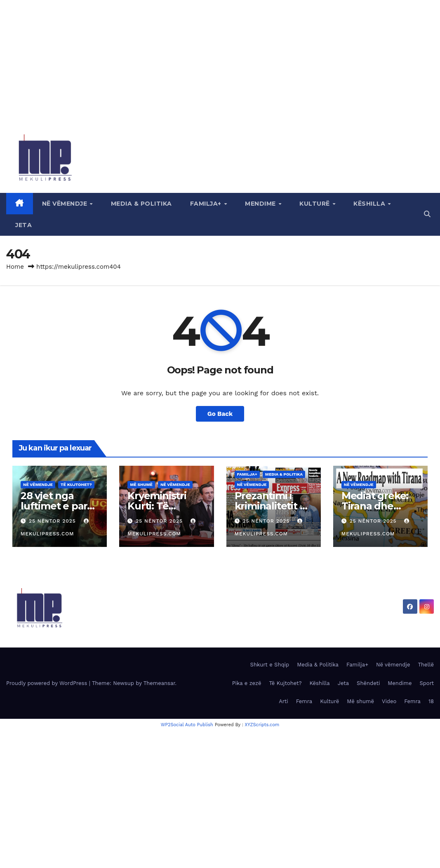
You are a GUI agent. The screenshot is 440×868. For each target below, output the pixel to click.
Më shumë (141, 484)
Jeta (24, 225)
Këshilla (370, 204)
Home (15, 267)
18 (431, 701)
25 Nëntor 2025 (53, 521)
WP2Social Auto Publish (187, 725)
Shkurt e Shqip (270, 665)
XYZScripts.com (262, 725)
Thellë (426, 665)
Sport (427, 683)
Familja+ (207, 204)
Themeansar (159, 683)
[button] (427, 214)
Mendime (261, 204)
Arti (283, 701)
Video (389, 701)
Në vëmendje (66, 204)
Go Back (220, 414)
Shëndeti (368, 683)
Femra (304, 701)
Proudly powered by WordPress (48, 683)
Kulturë (315, 204)
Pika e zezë (247, 683)
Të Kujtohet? (76, 484)
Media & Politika (141, 204)
